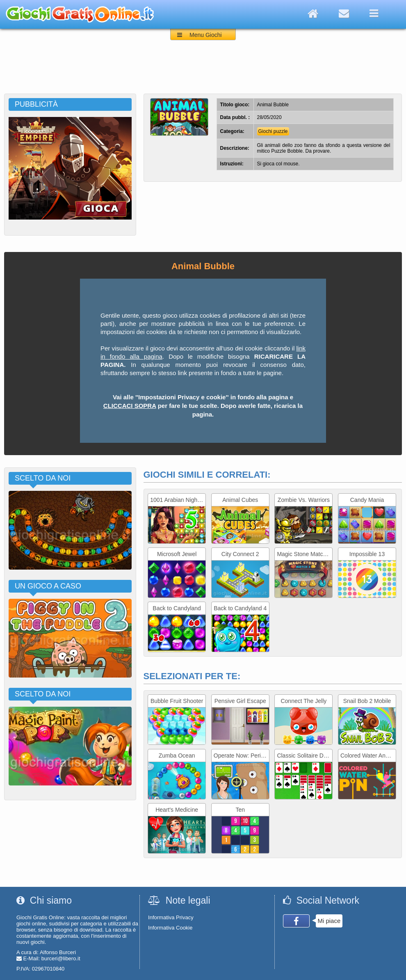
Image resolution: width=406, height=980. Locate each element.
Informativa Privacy (171, 917)
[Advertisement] (203, 71)
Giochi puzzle (273, 131)
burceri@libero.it (61, 958)
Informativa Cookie (170, 928)
